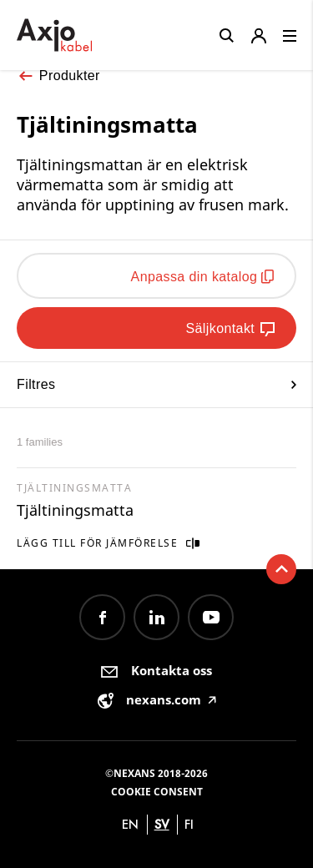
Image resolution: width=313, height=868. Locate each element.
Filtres (156, 384)
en (130, 824)
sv (162, 824)
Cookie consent (157, 792)
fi (189, 824)
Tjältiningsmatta (75, 510)
